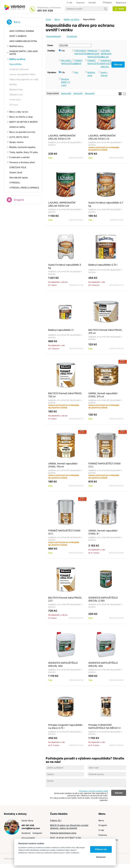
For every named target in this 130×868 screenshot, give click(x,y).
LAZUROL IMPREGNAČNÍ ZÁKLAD (106, 54)
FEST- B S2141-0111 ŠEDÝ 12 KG (66, 838)
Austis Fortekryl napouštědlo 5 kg (65, 266)
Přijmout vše (101, 849)
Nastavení (101, 857)
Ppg (76, 72)
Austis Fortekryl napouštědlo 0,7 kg (106, 204)
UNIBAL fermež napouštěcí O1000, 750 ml (63, 465)
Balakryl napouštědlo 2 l (61, 330)
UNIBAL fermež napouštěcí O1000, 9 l (103, 532)
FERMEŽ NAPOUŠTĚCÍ (92, 62)
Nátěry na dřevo (72, 19)
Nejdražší (78, 93)
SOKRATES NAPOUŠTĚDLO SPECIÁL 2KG (103, 664)
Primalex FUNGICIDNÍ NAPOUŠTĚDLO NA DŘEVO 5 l (105, 726)
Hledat (105, 9)
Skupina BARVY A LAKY (66, 82)
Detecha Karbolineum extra (63, 833)
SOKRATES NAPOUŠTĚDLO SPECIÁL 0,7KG (103, 599)
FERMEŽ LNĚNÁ (78, 62)
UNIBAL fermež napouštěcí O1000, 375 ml (103, 395)
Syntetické (72, 36)
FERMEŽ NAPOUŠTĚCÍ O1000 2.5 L (104, 465)
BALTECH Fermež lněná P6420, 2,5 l (65, 599)
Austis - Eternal (104, 74)
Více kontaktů (28, 838)
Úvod (48, 19)
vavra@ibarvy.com (31, 828)
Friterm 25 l (56, 820)
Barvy (17, 22)
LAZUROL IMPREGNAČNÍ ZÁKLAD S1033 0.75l (62, 137)
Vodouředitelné (53, 36)
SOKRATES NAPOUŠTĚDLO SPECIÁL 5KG (63, 664)
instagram (37, 833)
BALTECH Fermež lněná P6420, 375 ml (105, 331)
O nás (101, 830)
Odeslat (119, 793)
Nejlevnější (66, 93)
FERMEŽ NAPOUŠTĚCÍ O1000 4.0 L (64, 532)
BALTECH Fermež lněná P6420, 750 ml (65, 395)
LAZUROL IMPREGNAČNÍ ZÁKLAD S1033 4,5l (62, 204)
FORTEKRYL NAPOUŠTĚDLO (79, 52)
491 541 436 (45, 11)
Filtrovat (118, 65)
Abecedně (90, 93)
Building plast (91, 74)
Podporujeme (9, 859)
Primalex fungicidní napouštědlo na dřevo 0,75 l (65, 726)
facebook (26, 833)
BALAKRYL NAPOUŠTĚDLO (66, 62)
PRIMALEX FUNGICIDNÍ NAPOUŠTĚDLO (92, 54)
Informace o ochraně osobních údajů (93, 791)
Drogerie (19, 200)
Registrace (121, 3)
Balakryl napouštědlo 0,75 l (103, 265)
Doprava (103, 835)
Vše (63, 51)
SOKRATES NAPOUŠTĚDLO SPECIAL (106, 64)
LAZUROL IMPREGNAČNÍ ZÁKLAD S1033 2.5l (102, 137)
